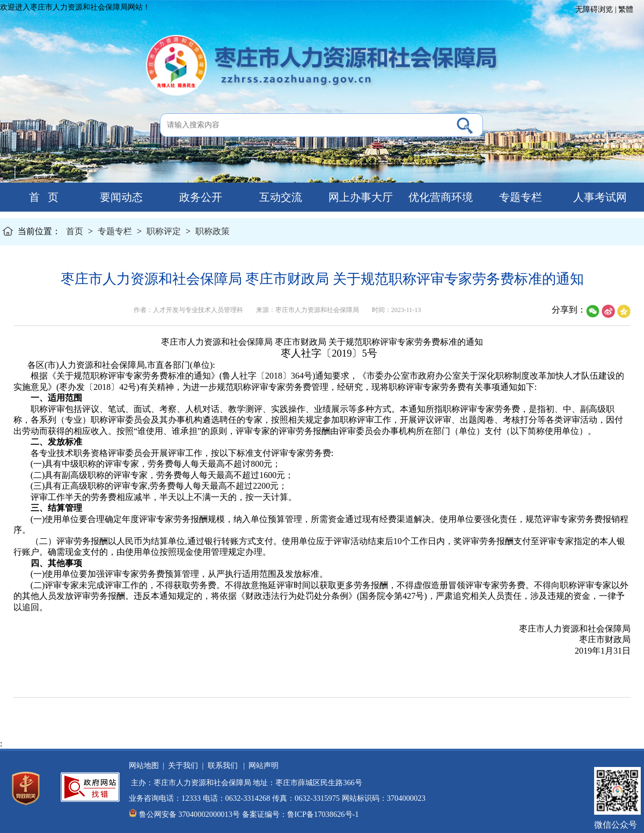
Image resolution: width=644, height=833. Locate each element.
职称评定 (164, 231)
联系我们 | (224, 765)
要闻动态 (120, 197)
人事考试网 (599, 197)
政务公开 (199, 197)
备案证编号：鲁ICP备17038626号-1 (301, 814)
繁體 (626, 9)
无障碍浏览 (594, 9)
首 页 (40, 197)
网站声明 (262, 765)
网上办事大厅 (359, 197)
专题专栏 (519, 197)
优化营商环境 (439, 197)
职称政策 (213, 231)
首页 (75, 231)
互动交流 (279, 197)
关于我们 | (184, 765)
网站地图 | (147, 765)
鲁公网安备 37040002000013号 (189, 814)
